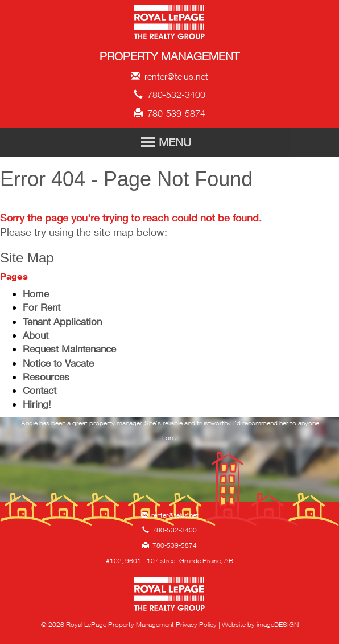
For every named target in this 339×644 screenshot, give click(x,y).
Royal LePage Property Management (170, 24)
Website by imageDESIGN (260, 624)
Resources (46, 377)
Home (36, 294)
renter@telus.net (169, 76)
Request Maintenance (69, 349)
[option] (171, 434)
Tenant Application (62, 321)
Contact (40, 390)
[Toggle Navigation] (169, 142)
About (36, 335)
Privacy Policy (196, 624)
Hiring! (37, 404)
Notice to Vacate (58, 363)
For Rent (42, 307)
